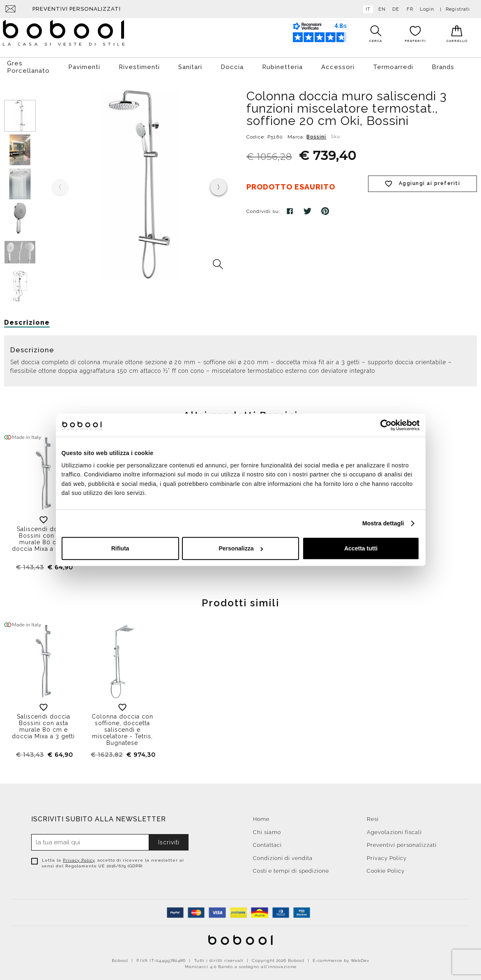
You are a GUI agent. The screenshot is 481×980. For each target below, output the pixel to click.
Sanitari (190, 65)
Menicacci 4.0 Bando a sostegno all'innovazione (241, 965)
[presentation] (219, 185)
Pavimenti (84, 65)
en (380, 9)
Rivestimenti (139, 65)
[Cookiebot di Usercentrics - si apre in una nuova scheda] (383, 425)
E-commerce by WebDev (341, 958)
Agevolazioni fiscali (394, 830)
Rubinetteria (282, 65)
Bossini (316, 135)
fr (408, 9)
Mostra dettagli (383, 523)
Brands (443, 65)
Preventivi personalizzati (77, 9)
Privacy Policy (79, 858)
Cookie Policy (386, 869)
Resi (373, 817)
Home (261, 817)
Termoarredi (393, 65)
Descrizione (27, 320)
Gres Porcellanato (28, 65)
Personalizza (241, 549)
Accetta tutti (361, 549)
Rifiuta (120, 549)
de (394, 9)
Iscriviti (169, 840)
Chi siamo (267, 830)
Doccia (232, 65)
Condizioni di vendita (283, 856)
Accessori (338, 65)
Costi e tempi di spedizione (291, 869)
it (366, 9)
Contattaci (267, 843)
